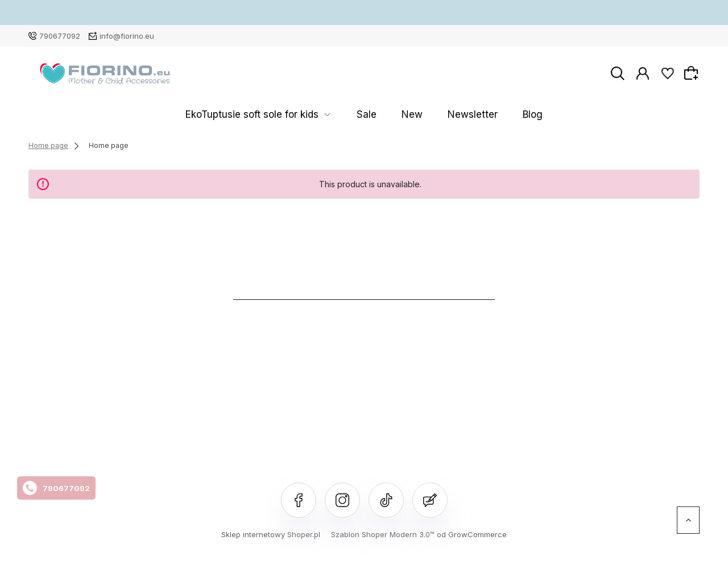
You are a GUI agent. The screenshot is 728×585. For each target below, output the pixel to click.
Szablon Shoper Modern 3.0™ (383, 534)
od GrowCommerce (472, 534)
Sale (376, 115)
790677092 (60, 36)
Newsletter (451, 115)
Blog (495, 115)
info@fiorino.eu (127, 36)
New (407, 115)
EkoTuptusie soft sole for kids (283, 115)
